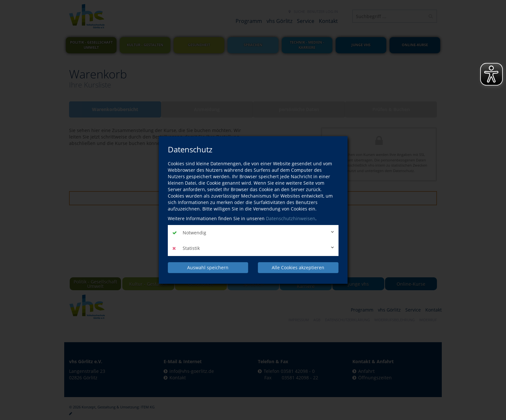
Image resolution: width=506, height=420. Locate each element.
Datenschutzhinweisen (291, 218)
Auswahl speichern (208, 267)
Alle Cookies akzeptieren (298, 267)
